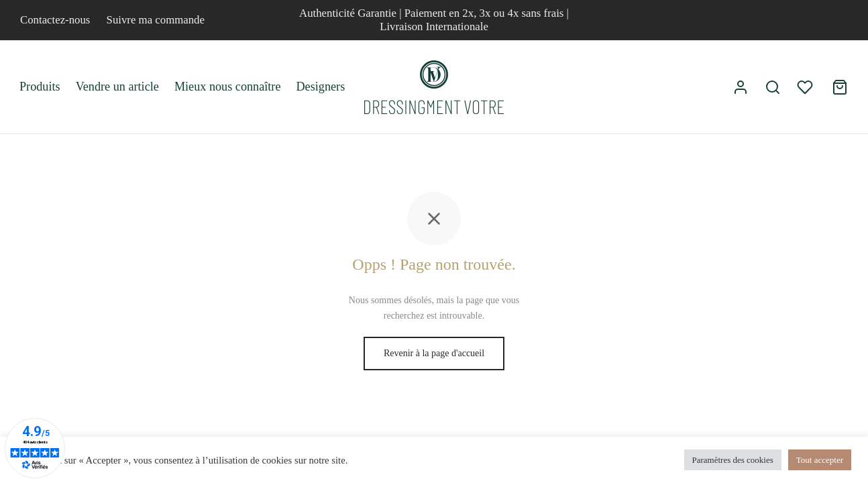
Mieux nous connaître (228, 87)
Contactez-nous (55, 20)
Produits (40, 87)
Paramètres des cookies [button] (733, 460)
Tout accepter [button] (820, 460)
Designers (320, 87)
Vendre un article (117, 87)
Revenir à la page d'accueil (434, 353)
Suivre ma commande (156, 20)
